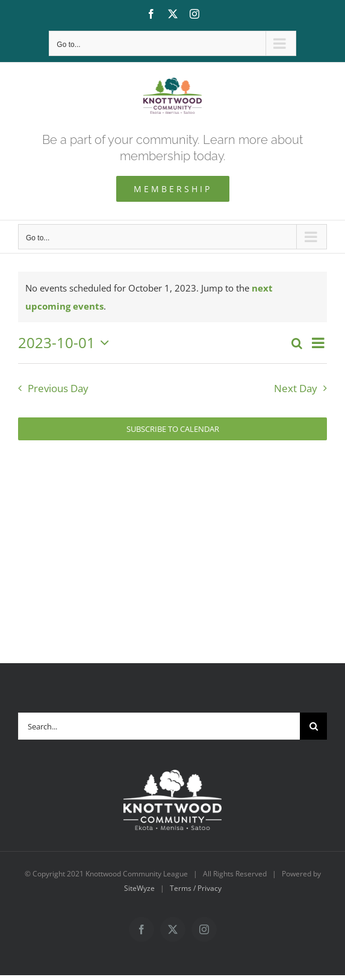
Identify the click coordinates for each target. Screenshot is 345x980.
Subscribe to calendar (173, 429)
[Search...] (159, 726)
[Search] (313, 726)
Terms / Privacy (196, 888)
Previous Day (58, 388)
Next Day (296, 388)
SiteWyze (139, 888)
